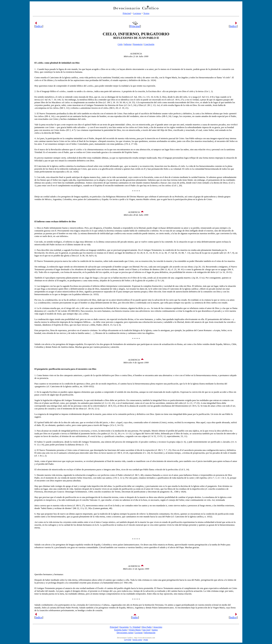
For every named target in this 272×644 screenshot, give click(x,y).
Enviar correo (137, 640)
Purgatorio (138, 44)
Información (150, 632)
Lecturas (137, 13)
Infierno (128, 44)
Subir (135, 617)
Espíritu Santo (121, 630)
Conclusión (149, 44)
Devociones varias (125, 632)
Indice (39, 26)
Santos (155, 630)
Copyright (128, 640)
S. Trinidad (135, 627)
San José (146, 630)
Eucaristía (124, 627)
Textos (146, 13)
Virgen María (135, 630)
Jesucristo (158, 627)
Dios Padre (147, 627)
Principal (127, 13)
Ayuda (146, 640)
